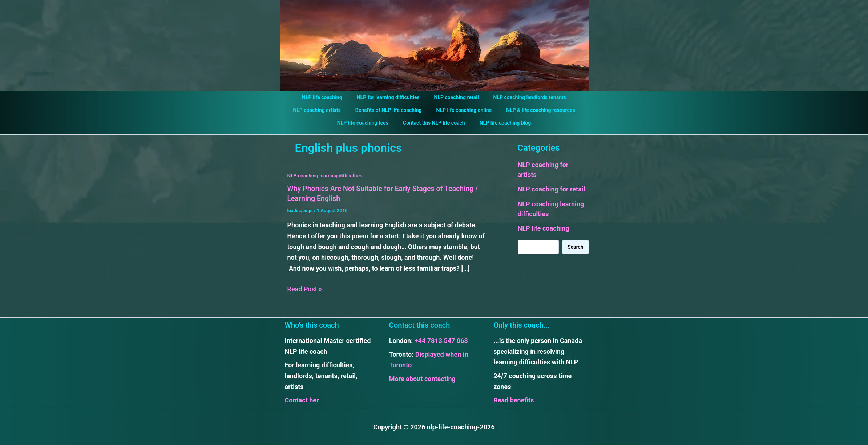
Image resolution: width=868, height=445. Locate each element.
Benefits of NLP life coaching (391, 110)
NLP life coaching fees (367, 123)
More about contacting (422, 378)
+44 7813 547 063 (441, 340)
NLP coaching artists (323, 110)
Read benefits (514, 400)
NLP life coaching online (462, 110)
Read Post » (305, 289)
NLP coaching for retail (552, 189)
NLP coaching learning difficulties (326, 175)
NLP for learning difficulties (390, 97)
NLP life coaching (329, 97)
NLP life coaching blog (501, 123)
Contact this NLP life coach (434, 123)
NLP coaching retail (454, 97)
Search (575, 247)
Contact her (302, 400)
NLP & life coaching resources (534, 110)
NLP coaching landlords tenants (523, 97)
